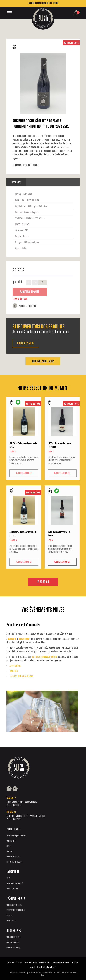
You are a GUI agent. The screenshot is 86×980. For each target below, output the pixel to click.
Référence (17, 165)
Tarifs (8, 878)
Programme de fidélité (15, 883)
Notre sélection (12, 889)
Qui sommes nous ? (13, 937)
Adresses (10, 851)
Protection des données (61, 963)
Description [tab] (16, 182)
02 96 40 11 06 (16, 819)
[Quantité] (43, 282)
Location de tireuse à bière (21, 676)
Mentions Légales (50, 967)
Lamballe (12, 639)
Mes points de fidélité (14, 862)
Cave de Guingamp (13, 947)
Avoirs (9, 846)
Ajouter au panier (30, 292)
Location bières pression (15, 910)
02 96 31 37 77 (16, 805)
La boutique (43, 582)
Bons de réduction (13, 857)
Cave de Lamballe (13, 942)
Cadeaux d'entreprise (14, 905)
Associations (15, 666)
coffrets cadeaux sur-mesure (44, 657)
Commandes (11, 841)
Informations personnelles (16, 836)
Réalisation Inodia (45, 963)
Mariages (13, 671)
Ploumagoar (24, 639)
